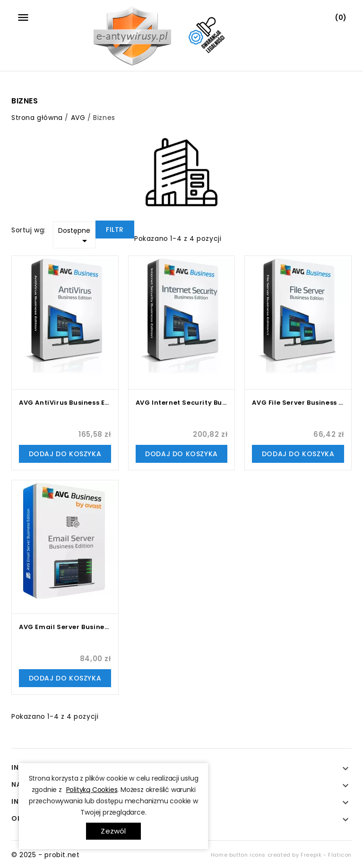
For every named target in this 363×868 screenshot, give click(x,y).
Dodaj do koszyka (65, 454)
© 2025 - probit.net (45, 855)
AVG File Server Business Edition (298, 403)
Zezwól (113, 831)
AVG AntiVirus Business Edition (65, 403)
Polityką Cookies (92, 790)
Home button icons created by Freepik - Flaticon (281, 855)
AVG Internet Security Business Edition (182, 403)
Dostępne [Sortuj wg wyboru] (74, 236)
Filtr (115, 230)
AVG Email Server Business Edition (65, 627)
